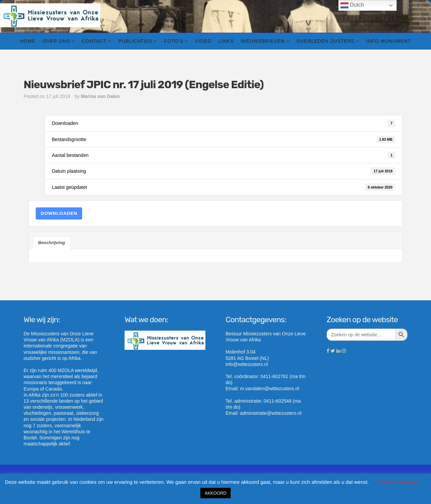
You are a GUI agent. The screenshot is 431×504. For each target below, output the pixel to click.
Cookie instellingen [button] (398, 482)
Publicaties (135, 41)
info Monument (389, 41)
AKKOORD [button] (215, 493)
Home (28, 41)
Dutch (352, 5)
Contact (94, 41)
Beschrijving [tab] (52, 243)
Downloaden (59, 213)
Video (203, 41)
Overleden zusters (326, 41)
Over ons (56, 41)
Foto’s (174, 41)
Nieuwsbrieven (263, 41)
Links (226, 41)
